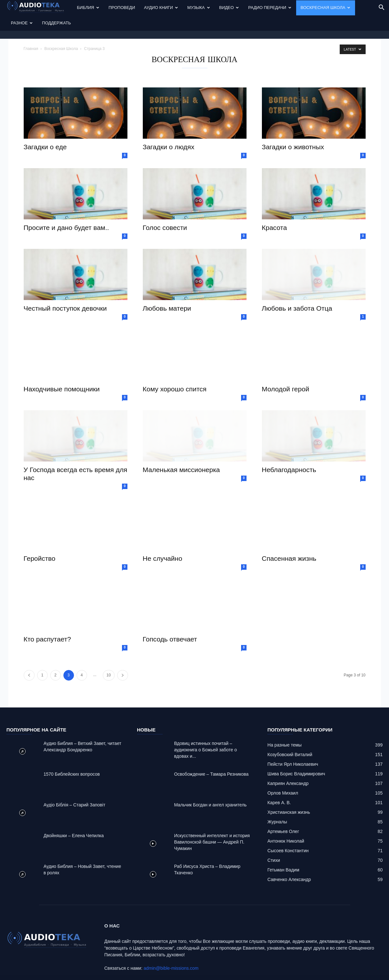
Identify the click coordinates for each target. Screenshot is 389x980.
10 (109, 656)
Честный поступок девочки (65, 289)
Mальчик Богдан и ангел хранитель (211, 786)
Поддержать (56, 23)
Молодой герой (286, 370)
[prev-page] (29, 656)
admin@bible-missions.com (171, 949)
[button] (381, 8)
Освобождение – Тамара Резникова (211, 755)
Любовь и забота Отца (297, 289)
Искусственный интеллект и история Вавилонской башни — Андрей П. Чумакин (212, 823)
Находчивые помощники (62, 370)
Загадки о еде (45, 128)
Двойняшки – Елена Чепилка (74, 816)
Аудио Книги (161, 8)
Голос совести (165, 208)
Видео (229, 8)
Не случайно (163, 539)
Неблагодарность (289, 450)
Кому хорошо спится (175, 370)
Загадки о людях (169, 128)
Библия (88, 8)
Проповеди (122, 8)
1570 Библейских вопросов (72, 755)
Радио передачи (270, 8)
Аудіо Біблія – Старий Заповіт (74, 786)
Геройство (40, 539)
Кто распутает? (47, 620)
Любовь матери (167, 289)
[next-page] (123, 656)
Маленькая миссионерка (181, 450)
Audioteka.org (61, 974)
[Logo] (39, 8)
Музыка (199, 8)
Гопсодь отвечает (170, 620)
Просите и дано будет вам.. (66, 208)
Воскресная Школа (326, 8)
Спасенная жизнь (289, 539)
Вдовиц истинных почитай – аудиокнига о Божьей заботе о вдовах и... (206, 731)
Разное (22, 23)
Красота (275, 208)
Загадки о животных (293, 128)
